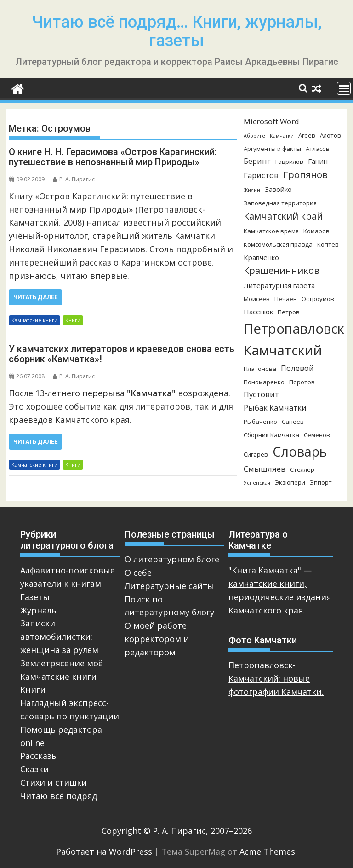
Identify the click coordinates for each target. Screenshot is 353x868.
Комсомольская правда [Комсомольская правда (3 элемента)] (278, 244)
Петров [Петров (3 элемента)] (289, 312)
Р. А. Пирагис (74, 179)
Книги (73, 320)
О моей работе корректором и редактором (157, 639)
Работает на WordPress (104, 851)
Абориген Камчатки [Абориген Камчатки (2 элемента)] (269, 136)
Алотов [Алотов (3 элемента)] (330, 135)
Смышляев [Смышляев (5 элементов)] (265, 469)
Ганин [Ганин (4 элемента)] (318, 161)
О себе (138, 573)
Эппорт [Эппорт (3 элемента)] (321, 482)
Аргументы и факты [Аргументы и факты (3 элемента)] (272, 149)
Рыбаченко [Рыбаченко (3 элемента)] (260, 422)
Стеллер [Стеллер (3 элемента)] (302, 469)
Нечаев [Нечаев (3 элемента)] (286, 299)
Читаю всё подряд (59, 796)
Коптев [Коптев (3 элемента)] (328, 244)
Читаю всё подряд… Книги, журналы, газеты (177, 31)
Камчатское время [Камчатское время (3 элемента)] (271, 231)
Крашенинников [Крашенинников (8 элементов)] (282, 270)
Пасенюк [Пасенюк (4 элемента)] (258, 312)
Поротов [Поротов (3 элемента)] (302, 382)
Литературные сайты (169, 586)
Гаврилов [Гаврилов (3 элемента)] (289, 162)
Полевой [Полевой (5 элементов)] (297, 368)
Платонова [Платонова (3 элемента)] (260, 369)
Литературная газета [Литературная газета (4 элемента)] (279, 285)
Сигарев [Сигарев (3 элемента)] (256, 454)
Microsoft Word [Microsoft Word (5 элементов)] (271, 121)
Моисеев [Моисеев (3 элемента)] (257, 299)
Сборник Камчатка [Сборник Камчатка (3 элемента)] (271, 435)
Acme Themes (267, 851)
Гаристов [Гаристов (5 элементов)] (261, 175)
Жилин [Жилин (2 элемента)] (252, 190)
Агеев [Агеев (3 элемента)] (307, 135)
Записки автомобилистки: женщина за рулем (59, 637)
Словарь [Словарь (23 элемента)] (300, 451)
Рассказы (39, 756)
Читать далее (35, 297)
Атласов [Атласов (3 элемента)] (318, 149)
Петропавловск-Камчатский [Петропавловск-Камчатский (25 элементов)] (296, 339)
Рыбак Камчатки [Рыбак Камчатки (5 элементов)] (275, 408)
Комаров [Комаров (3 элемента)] (316, 231)
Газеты (35, 597)
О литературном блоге (172, 559)
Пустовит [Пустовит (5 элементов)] (261, 394)
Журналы (39, 610)
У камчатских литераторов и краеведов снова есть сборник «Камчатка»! (122, 354)
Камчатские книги (34, 320)
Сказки (34, 769)
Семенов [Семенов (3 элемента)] (317, 435)
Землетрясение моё (62, 663)
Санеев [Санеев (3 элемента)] (293, 422)
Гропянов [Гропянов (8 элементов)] (305, 175)
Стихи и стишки (54, 782)
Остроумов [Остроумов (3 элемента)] (318, 299)
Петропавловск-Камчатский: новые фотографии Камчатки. (276, 678)
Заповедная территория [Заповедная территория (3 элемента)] (280, 203)
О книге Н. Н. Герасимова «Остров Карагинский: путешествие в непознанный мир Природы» (113, 157)
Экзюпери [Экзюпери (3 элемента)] (290, 482)
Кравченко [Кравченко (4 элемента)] (261, 257)
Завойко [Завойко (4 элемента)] (278, 189)
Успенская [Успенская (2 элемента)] (257, 483)
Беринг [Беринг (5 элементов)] (257, 161)
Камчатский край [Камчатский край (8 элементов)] (283, 216)
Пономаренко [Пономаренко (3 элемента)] (264, 382)
